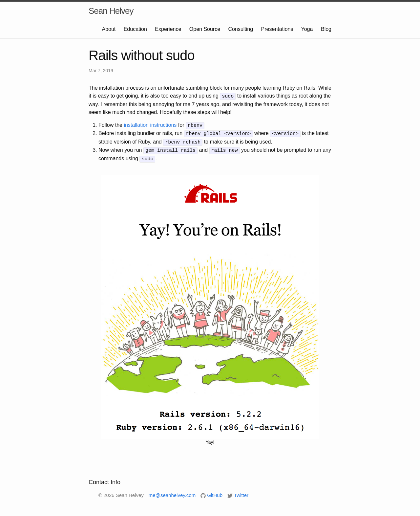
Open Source (205, 29)
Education (135, 29)
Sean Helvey (111, 11)
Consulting (241, 29)
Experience (168, 29)
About (109, 29)
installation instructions (150, 124)
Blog (326, 29)
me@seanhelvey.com (172, 492)
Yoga (307, 29)
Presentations (277, 29)
